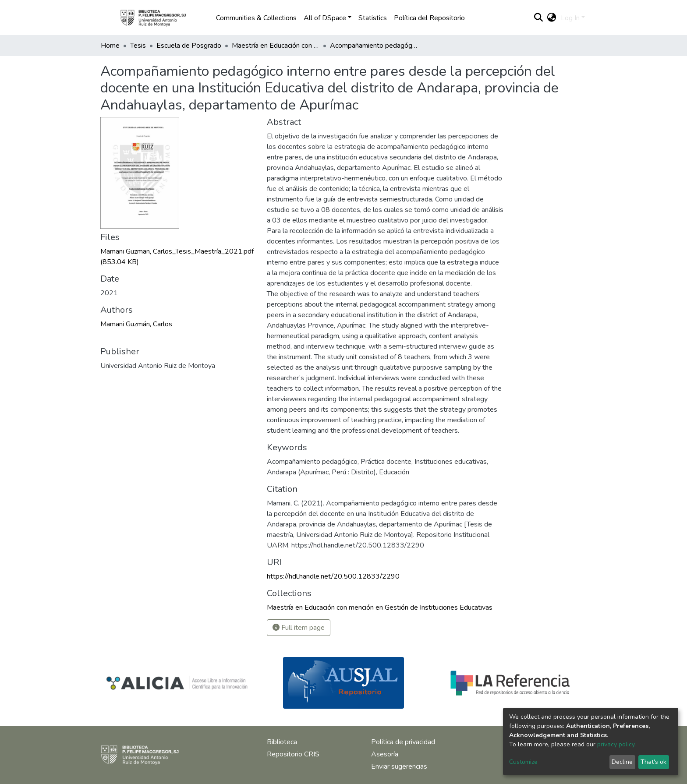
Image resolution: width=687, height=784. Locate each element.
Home (110, 46)
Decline (622, 762)
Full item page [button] (299, 628)
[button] (552, 18)
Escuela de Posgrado (189, 46)
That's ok (653, 762)
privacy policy (616, 744)
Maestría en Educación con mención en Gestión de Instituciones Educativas (276, 46)
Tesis (138, 46)
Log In (570, 18)
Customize (523, 762)
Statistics (373, 18)
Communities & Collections (256, 18)
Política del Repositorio (429, 18)
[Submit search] (539, 18)
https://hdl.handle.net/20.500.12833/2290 (333, 576)
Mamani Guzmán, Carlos (136, 324)
